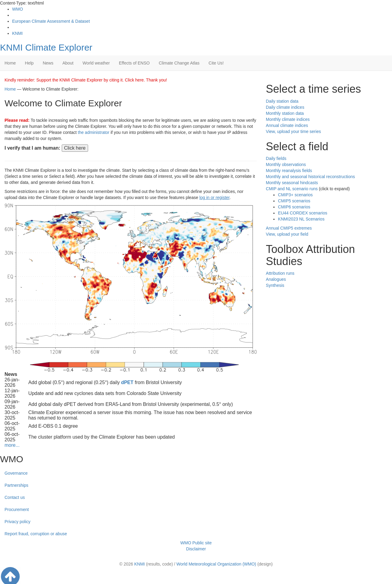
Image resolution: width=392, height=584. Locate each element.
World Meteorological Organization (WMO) (216, 564)
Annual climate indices (287, 125)
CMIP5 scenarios (294, 201)
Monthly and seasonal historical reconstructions (310, 177)
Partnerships (16, 485)
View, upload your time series (293, 131)
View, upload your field (287, 234)
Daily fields (276, 158)
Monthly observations (286, 164)
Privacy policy (18, 522)
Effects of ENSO (134, 63)
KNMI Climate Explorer (46, 47)
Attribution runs (280, 273)
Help (29, 63)
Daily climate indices (285, 107)
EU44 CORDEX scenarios (303, 213)
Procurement (17, 509)
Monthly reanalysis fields (289, 171)
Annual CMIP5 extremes (289, 228)
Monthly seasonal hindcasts (292, 183)
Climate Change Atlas (179, 63)
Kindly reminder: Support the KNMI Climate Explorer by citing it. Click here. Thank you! (86, 80)
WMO (18, 9)
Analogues (276, 279)
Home (10, 63)
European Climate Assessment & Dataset (51, 21)
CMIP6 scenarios (294, 207)
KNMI (17, 33)
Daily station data (282, 101)
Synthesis (275, 285)
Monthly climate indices (288, 119)
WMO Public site (196, 543)
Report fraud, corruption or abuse (36, 534)
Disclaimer (196, 549)
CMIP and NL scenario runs (292, 189)
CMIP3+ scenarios (295, 195)
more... (12, 445)
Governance (16, 473)
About (68, 63)
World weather (96, 63)
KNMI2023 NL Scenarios (301, 219)
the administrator (94, 132)
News (48, 63)
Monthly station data (285, 113)
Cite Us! (216, 63)
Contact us (15, 497)
